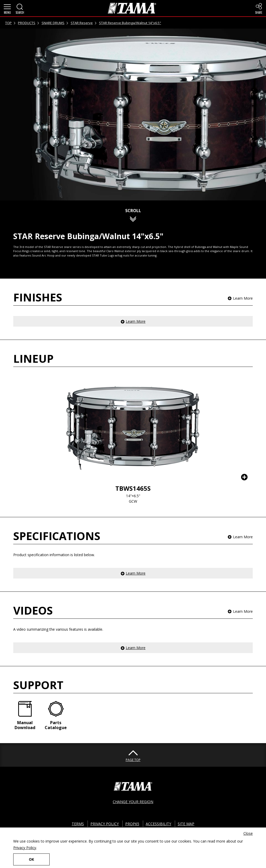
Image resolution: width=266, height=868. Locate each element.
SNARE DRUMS (53, 23)
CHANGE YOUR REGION (133, 802)
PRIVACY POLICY (105, 824)
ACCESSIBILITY (158, 824)
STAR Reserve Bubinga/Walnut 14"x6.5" (130, 23)
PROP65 (132, 824)
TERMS (78, 824)
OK (31, 859)
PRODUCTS (27, 23)
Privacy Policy (25, 848)
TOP (8, 23)
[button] (7, 8)
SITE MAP (186, 824)
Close (248, 833)
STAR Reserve (82, 23)
